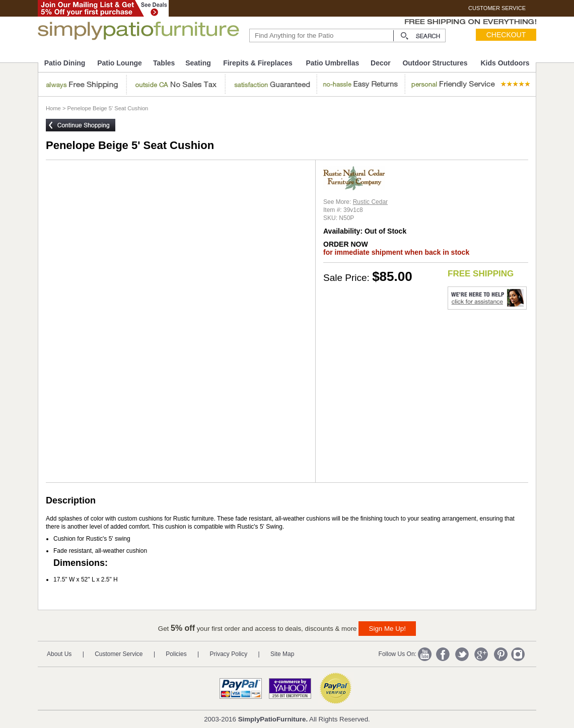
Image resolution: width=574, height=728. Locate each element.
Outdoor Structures (435, 63)
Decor (381, 63)
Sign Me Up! (387, 629)
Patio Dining (65, 63)
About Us (59, 654)
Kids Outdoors (505, 63)
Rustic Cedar (370, 202)
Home (53, 108)
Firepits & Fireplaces (258, 63)
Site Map (282, 654)
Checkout (506, 35)
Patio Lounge (120, 63)
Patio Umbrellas (332, 63)
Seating (198, 63)
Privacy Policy (229, 654)
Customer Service (119, 654)
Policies (176, 654)
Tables (164, 63)
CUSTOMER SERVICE (497, 8)
